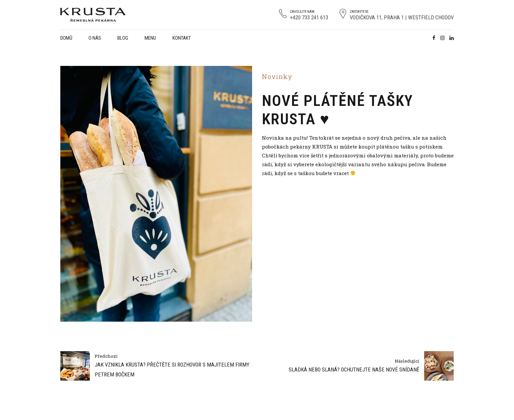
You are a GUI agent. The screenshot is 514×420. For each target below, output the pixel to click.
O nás (95, 38)
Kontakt (182, 38)
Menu (150, 38)
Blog (123, 38)
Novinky (277, 77)
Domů (66, 38)
